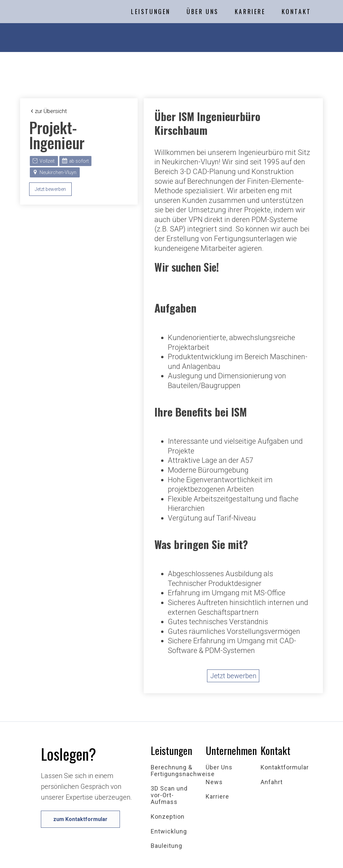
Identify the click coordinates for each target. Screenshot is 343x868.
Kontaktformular (285, 767)
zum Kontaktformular (80, 819)
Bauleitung (166, 846)
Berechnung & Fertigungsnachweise (183, 771)
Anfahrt (272, 782)
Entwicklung (169, 831)
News (214, 782)
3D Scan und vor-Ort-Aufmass (169, 795)
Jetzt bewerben (50, 189)
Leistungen (151, 11)
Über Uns (203, 11)
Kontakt (296, 11)
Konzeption (168, 817)
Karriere (250, 11)
